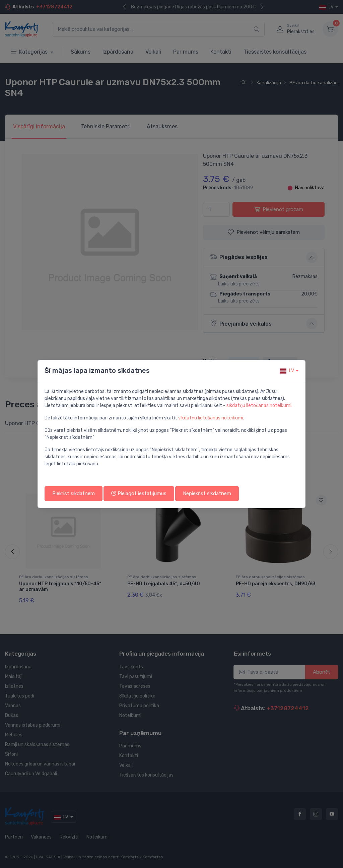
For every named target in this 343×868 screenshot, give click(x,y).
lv (287, 371)
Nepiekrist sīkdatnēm (207, 493)
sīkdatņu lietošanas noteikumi (259, 406)
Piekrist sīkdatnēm (74, 493)
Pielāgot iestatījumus (139, 493)
